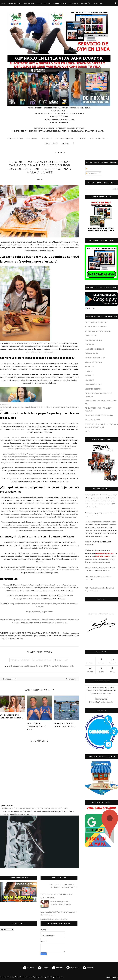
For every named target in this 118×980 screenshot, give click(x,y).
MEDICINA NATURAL (99, 139)
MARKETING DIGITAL (93, 420)
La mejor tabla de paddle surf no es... (65, 725)
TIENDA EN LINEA (14, 3)
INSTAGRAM (89, 367)
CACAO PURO (98, 3)
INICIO (87, 431)
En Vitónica (4, 404)
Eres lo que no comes (50, 567)
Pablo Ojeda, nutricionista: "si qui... (37, 726)
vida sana (39, 666)
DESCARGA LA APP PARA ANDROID (98, 331)
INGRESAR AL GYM (15, 139)
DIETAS (45, 666)
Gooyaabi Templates (42, 977)
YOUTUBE (90, 670)
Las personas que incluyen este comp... (12, 716)
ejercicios (20, 666)
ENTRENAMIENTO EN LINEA (95, 358)
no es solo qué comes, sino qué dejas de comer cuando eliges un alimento (50, 503)
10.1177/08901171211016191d (47, 591)
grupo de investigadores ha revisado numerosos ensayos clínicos (32, 437)
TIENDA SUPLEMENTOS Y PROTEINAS (99, 415)
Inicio (3, 3)
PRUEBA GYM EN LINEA (93, 340)
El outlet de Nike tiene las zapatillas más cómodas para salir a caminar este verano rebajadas (34, 808)
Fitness (51, 666)
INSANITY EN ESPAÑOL (93, 384)
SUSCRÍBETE (32, 139)
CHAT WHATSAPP (91, 353)
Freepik (37, 612)
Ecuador (14, 666)
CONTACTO (74, 3)
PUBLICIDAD (89, 380)
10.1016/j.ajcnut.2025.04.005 (25, 599)
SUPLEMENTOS (51, 143)
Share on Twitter (43, 660)
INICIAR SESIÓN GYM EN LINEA (96, 322)
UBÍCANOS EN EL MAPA (93, 362)
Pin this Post (63, 660)
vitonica (72, 666)
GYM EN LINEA (29, 3)
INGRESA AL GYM (60, 3)
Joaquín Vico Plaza (59, 622)
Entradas (90, 169)
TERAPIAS (65, 143)
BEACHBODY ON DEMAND (94, 349)
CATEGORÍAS (86, 3)
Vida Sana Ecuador (106, 702)
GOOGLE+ (113, 670)
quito (33, 666)
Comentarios (91, 173)
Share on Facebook (21, 660)
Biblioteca (90, 661)
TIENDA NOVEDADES (64, 139)
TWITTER (88, 371)
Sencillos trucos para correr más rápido (54, 919)
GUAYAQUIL (59, 666)
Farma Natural (44, 3)
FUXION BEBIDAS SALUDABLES (96, 327)
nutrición (27, 666)
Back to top (112, 977)
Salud (66, 666)
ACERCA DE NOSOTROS (94, 389)
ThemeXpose (20, 977)
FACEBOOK (89, 376)
